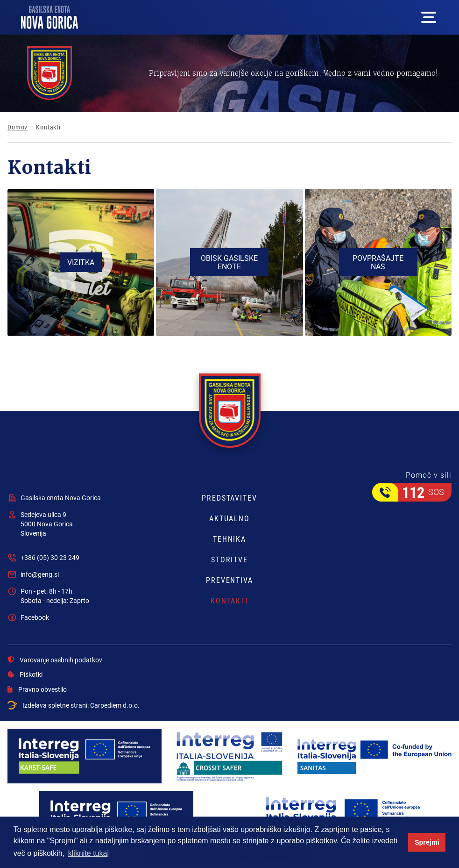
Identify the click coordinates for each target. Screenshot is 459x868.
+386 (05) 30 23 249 (50, 557)
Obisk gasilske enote (229, 262)
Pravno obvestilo (37, 689)
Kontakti (229, 601)
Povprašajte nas (378, 262)
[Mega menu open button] (429, 17)
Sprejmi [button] (427, 842)
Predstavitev (229, 498)
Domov (18, 127)
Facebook (35, 617)
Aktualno (229, 518)
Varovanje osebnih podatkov (55, 660)
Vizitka (81, 262)
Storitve (229, 560)
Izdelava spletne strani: (74, 705)
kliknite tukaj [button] (88, 853)
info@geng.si (40, 574)
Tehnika (229, 539)
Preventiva (229, 580)
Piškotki (25, 674)
